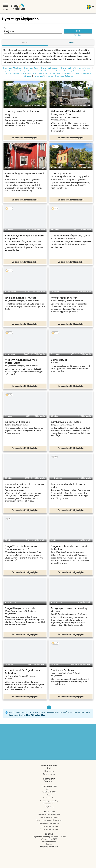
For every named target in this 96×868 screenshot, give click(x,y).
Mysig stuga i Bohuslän (64, 298)
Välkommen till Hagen (17, 422)
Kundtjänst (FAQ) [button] (49, 792)
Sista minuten (49, 774)
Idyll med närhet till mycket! (21, 298)
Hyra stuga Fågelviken (13, 68)
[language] (90, 7)
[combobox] (31, 31)
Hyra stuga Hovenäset (32, 71)
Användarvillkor (49, 798)
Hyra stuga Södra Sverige (44, 74)
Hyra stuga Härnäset (49, 68)
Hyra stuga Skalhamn (22, 74)
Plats (6, 28)
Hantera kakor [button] (49, 804)
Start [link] (49, 768)
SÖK (78, 31)
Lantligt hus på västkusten (66, 422)
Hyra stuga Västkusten (43, 76)
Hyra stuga (49, 771)
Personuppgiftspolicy (49, 801)
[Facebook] (49, 850)
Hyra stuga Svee (31, 68)
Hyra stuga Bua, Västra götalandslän (76, 68)
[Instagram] (49, 854)
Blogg (49, 795)
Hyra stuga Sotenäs (53, 71)
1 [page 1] (49, 707)
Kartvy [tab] (71, 43)
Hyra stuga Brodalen (72, 71)
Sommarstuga (59, 360)
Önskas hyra (49, 782)
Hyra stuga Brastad (12, 71)
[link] (49, 814)
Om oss (49, 789)
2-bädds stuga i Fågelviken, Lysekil (70, 236)
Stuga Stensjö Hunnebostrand (22, 608)
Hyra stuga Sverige (65, 74)
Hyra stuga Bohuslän (64, 76)
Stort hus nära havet (63, 671)
